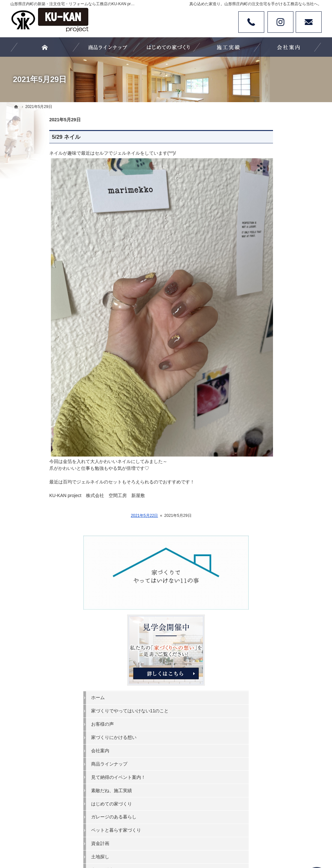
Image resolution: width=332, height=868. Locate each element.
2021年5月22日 (105, 516)
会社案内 (261, 298)
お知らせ (261, 497)
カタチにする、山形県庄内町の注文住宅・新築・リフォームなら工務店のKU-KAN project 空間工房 (168, 839)
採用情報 (261, 457)
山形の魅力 (263, 417)
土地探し (261, 404)
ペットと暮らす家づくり (277, 377)
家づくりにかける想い (274, 285)
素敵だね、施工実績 (272, 338)
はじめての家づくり (272, 351)
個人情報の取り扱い (272, 510)
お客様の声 (263, 271)
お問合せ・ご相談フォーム (283, 660)
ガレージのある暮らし (274, 364)
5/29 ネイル (27, 137)
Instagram (280, 22)
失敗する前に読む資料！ (277, 470)
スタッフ (261, 431)
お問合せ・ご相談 (270, 484)
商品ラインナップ (270, 311)
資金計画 (261, 391)
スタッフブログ (267, 444)
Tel (251, 22)
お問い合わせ (309, 22)
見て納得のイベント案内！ (279, 324)
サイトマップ (265, 523)
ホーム (258, 239)
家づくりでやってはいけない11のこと (284, 255)
